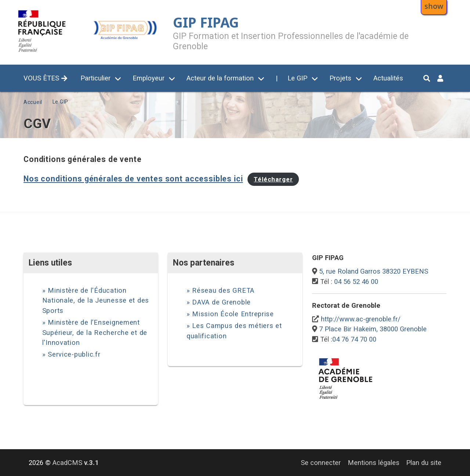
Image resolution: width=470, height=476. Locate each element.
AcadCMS (76, 463)
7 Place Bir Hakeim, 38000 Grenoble (373, 329)
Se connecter (321, 463)
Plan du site (424, 463)
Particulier (95, 78)
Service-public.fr (74, 354)
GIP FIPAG (206, 22)
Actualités (388, 78)
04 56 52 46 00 (356, 282)
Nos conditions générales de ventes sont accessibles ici (133, 179)
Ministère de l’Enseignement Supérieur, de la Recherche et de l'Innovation (95, 332)
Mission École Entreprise (233, 314)
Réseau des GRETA (223, 290)
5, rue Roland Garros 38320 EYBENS (374, 271)
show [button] (434, 6)
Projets (340, 78)
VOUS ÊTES (45, 78)
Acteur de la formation (220, 78)
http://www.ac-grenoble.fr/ (361, 319)
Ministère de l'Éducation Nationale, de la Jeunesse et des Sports (96, 300)
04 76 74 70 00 (354, 339)
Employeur (149, 78)
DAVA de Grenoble (221, 302)
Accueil (33, 102)
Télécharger (273, 179)
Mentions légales (374, 463)
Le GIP (297, 78)
